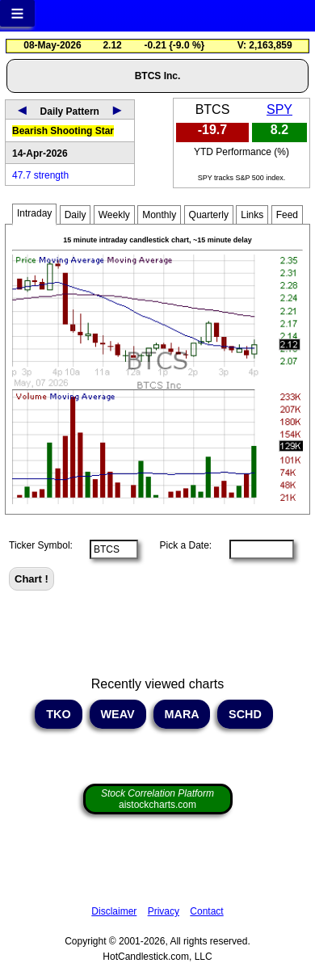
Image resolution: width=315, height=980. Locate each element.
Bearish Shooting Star (63, 131)
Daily (76, 215)
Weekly (114, 215)
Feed (287, 215)
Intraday (34, 213)
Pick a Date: (180, 545)
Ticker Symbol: (41, 545)
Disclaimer (114, 911)
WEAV (118, 714)
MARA (182, 714)
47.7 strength (40, 175)
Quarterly (209, 215)
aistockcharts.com (157, 799)
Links (252, 215)
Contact (206, 911)
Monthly (159, 215)
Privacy (164, 911)
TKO (58, 714)
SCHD (245, 714)
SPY (279, 109)
